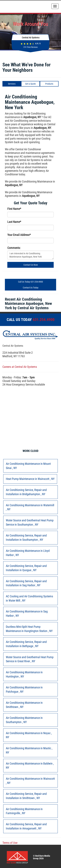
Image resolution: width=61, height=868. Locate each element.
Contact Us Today (31, 288)
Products (49, 84)
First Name (14, 209)
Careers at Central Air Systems (20, 367)
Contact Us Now (31, 265)
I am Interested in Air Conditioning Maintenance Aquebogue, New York (30, 255)
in (28, 466)
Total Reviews (30, 47)
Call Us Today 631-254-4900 (30, 282)
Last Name (14, 222)
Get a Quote (30, 84)
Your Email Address (19, 235)
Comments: (14, 248)
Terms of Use (10, 843)
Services (12, 84)
